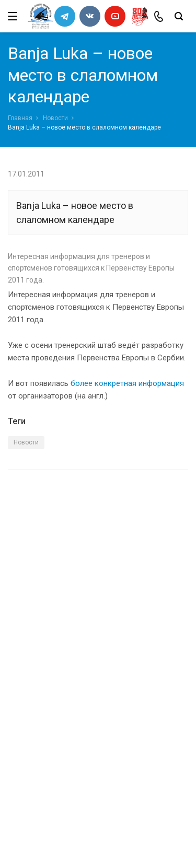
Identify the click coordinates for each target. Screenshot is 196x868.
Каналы (22, 689)
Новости (55, 118)
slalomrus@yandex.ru (60, 799)
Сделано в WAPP (34, 841)
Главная (20, 118)
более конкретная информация (127, 383)
